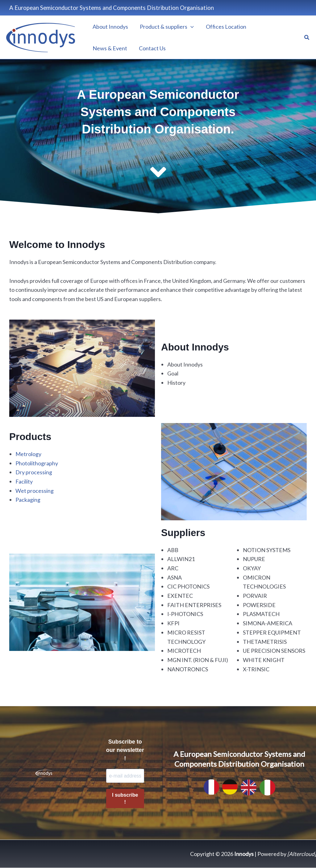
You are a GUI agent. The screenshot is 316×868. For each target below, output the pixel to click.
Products (31, 437)
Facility (24, 481)
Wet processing (35, 490)
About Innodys (196, 347)
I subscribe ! (125, 799)
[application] (190, 27)
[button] (307, 38)
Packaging (28, 500)
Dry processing (34, 472)
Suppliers (184, 533)
